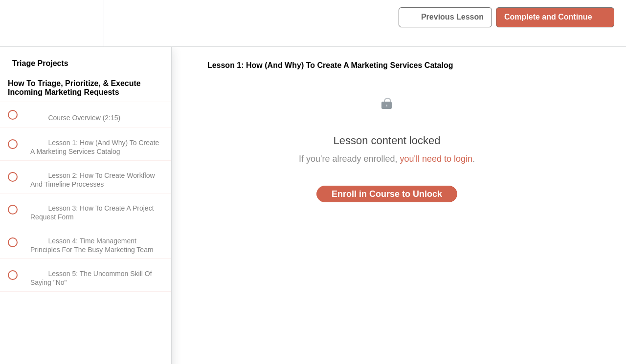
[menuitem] (86, 23)
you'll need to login (436, 159)
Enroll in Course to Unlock (387, 194)
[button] (18, 23)
